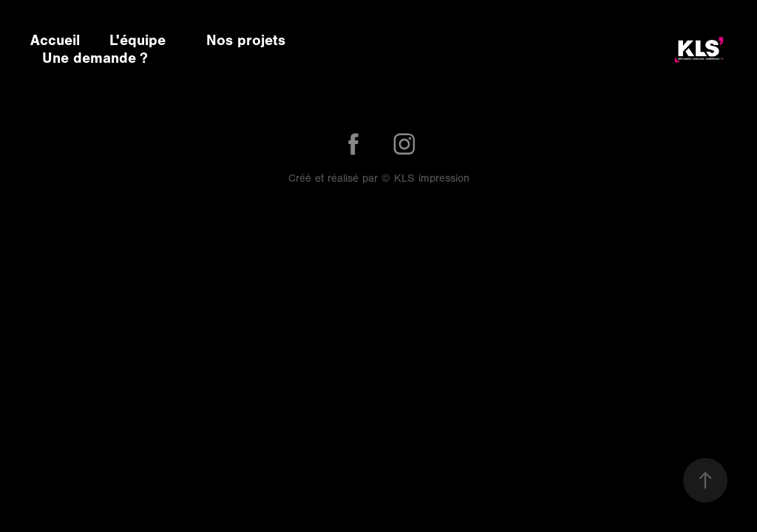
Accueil (55, 40)
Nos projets (246, 40)
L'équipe (138, 40)
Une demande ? (95, 58)
